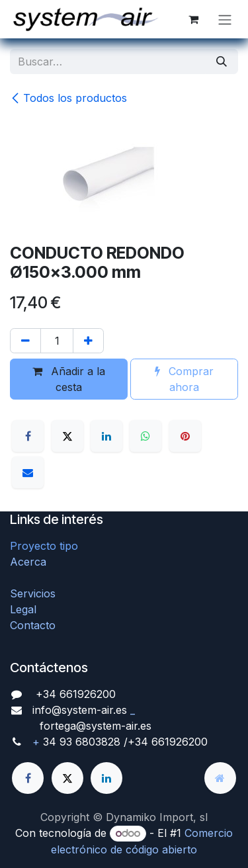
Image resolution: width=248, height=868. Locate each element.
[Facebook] (28, 436)
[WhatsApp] (145, 436)
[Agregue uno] (88, 341)
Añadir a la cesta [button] (69, 379)
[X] (67, 436)
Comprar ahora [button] (184, 379)
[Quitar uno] (25, 341)
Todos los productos (68, 98)
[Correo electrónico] (28, 472)
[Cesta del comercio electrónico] (193, 19)
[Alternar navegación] (225, 19)
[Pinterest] (185, 436)
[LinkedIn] (106, 436)
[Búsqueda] (222, 62)
